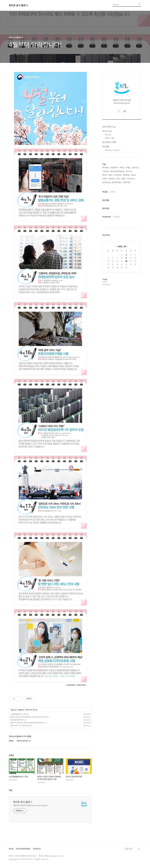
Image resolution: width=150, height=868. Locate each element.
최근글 (105, 192)
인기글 (113, 192)
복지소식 (14, 710)
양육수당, (112, 179)
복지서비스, (131, 179)
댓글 (11, 790)
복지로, (122, 168)
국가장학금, (118, 175)
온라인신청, (106, 182)
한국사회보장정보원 (23, 849)
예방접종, (126, 175)
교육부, (105, 179)
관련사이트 (129, 849)
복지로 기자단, (108, 175)
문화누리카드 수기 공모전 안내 (20, 725)
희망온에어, (127, 182)
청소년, (134, 175)
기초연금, (106, 171)
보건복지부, (114, 168)
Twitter (117, 217)
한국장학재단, (117, 182)
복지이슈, (129, 171)
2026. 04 (122, 246)
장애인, (128, 168)
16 (126, 261)
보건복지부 (37, 849)
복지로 (11, 849)
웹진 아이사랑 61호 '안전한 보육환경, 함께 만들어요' (27, 723)
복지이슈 (108, 135)
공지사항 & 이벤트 (109, 142)
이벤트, (124, 179)
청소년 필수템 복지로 (17, 720)
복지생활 (106, 147)
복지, (118, 179)
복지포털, (106, 168)
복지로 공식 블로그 (18, 5)
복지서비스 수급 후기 (113, 150)
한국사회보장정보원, (117, 171)
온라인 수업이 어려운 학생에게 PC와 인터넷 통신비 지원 (28, 717)
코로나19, (135, 168)
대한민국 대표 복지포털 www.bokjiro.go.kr (30, 805)
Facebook (107, 217)
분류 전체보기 (109, 127)
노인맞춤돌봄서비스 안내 (18, 714)
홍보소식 (21, 710)
